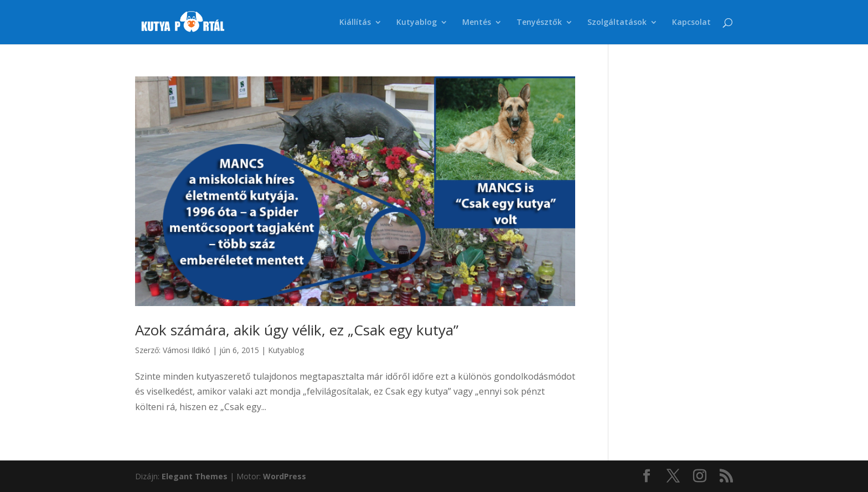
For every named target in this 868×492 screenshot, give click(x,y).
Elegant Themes (195, 476)
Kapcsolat (691, 23)
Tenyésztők (539, 23)
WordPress (285, 476)
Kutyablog (417, 23)
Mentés (477, 23)
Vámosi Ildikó (187, 350)
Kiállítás (355, 23)
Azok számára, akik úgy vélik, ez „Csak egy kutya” (297, 330)
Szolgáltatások (617, 23)
